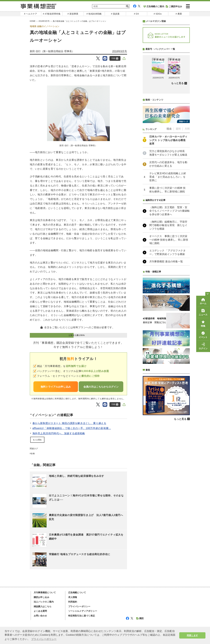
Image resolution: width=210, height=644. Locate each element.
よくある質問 (40, 611)
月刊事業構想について (45, 592)
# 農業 (179, 14)
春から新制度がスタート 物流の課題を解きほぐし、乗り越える (69, 423)
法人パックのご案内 (44, 602)
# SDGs (158, 14)
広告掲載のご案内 (154, 6)
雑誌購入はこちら (43, 606)
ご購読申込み (174, 6)
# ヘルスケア (31, 14)
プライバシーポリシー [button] (44, 639)
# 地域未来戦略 (94, 14)
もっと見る (37, 440)
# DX (136, 14)
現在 (169, 212)
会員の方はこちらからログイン (101, 387)
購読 (140, 618)
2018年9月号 (120, 51)
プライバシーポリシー (79, 606)
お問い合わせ (40, 616)
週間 (178, 212)
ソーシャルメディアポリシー (83, 611)
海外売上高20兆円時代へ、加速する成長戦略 (59, 433)
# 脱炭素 (115, 14)
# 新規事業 (73, 14)
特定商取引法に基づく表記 (82, 616)
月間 (187, 212)
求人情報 (73, 597)
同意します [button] (192, 635)
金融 (33, 453)
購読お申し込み (41, 597)
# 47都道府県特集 (52, 14)
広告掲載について (77, 592)
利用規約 (73, 602)
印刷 (115, 58)
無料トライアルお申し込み (56, 387)
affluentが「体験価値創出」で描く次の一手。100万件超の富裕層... (72, 428)
